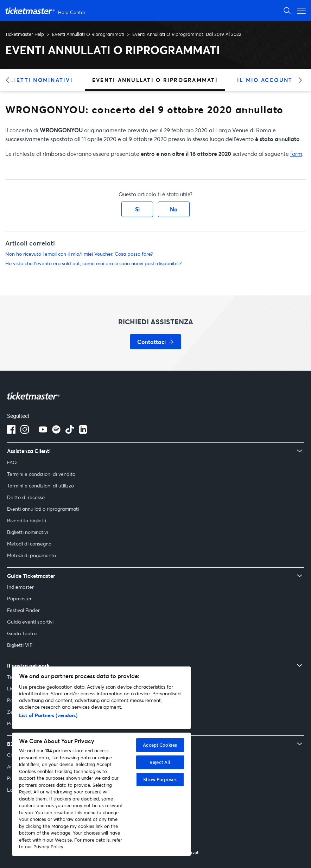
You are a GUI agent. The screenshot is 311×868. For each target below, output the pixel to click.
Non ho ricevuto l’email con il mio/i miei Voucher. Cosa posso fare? (79, 254)
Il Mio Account (265, 80)
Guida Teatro (22, 633)
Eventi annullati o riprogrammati (43, 509)
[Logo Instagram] (25, 432)
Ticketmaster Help (25, 34)
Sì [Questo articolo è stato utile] (137, 209)
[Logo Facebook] (11, 432)
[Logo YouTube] (43, 432)
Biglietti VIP (20, 645)
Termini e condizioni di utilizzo (40, 486)
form (296, 154)
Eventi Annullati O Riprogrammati (88, 34)
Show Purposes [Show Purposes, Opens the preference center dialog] (160, 779)
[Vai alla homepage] (46, 11)
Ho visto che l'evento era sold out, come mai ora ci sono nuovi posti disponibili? (93, 263)
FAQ (12, 462)
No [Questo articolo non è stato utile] (174, 209)
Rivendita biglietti (27, 520)
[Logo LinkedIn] (83, 432)
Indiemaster (20, 587)
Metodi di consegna (29, 544)
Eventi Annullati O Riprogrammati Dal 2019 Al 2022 (187, 34)
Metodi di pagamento (31, 555)
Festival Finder (23, 610)
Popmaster (19, 598)
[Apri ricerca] (287, 10)
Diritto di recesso (26, 497)
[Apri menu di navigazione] (299, 10)
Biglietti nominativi (27, 532)
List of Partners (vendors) (48, 715)
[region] (101, 761)
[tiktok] (70, 432)
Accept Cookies (160, 745)
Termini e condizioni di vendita (41, 474)
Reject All (160, 762)
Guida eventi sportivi (30, 622)
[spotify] (56, 432)
